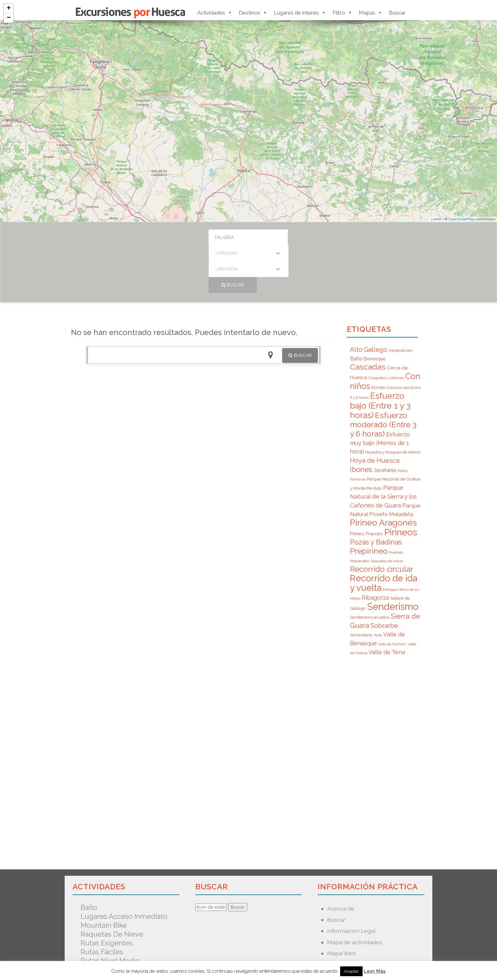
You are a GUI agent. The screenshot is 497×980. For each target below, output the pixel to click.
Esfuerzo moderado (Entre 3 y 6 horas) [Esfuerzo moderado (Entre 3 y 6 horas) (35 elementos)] (383, 377)
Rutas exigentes (106, 895)
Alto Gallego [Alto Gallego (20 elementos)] (369, 302)
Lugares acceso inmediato (124, 869)
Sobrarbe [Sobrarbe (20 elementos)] (384, 578)
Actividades (215, 13)
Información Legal (351, 883)
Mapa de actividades (355, 895)
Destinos (253, 13)
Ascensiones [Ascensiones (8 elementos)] (400, 303)
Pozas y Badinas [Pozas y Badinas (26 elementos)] (376, 494)
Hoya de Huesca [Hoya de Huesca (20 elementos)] (375, 413)
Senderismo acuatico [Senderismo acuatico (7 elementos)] (370, 570)
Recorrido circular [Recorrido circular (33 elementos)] (382, 522)
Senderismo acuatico (115, 922)
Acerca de (341, 861)
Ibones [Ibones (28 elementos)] (361, 422)
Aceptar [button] (351, 971)
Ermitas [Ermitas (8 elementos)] (379, 340)
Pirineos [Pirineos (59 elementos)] (401, 485)
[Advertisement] (203, 412)
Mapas (371, 13)
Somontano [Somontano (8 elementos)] (361, 587)
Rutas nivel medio (110, 913)
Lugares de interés (300, 13)
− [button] (9, 18)
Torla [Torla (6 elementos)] (378, 588)
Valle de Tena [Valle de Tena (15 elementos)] (387, 605)
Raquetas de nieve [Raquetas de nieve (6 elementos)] (387, 513)
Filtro (342, 13)
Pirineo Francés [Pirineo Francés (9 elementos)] (366, 486)
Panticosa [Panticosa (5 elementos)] (358, 432)
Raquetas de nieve (112, 887)
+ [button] (9, 9)
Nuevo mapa (344, 917)
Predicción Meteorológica (362, 928)
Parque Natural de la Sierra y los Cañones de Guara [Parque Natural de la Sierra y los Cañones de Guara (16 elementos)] (383, 449)
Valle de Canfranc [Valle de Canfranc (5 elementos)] (392, 596)
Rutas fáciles (102, 904)
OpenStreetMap (461, 219)
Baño (89, 860)
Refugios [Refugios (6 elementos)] (390, 542)
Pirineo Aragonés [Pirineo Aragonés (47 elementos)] (383, 475)
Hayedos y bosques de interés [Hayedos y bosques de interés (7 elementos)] (393, 405)
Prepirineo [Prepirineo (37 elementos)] (369, 503)
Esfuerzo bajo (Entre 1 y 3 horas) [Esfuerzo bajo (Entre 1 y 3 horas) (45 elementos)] (380, 358)
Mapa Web (342, 906)
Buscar (397, 13)
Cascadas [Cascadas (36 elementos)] (368, 319)
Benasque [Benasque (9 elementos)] (375, 311)
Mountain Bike (104, 878)
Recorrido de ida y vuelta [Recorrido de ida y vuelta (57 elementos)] (384, 535)
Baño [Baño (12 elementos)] (356, 311)
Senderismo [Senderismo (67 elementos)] (393, 559)
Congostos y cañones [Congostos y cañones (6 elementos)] (386, 330)
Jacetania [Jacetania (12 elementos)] (385, 422)
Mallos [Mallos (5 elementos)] (402, 423)
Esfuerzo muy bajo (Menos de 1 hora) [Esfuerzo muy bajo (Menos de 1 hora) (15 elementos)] (380, 395)
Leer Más (375, 971)
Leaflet (436, 219)
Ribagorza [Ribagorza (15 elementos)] (375, 550)
